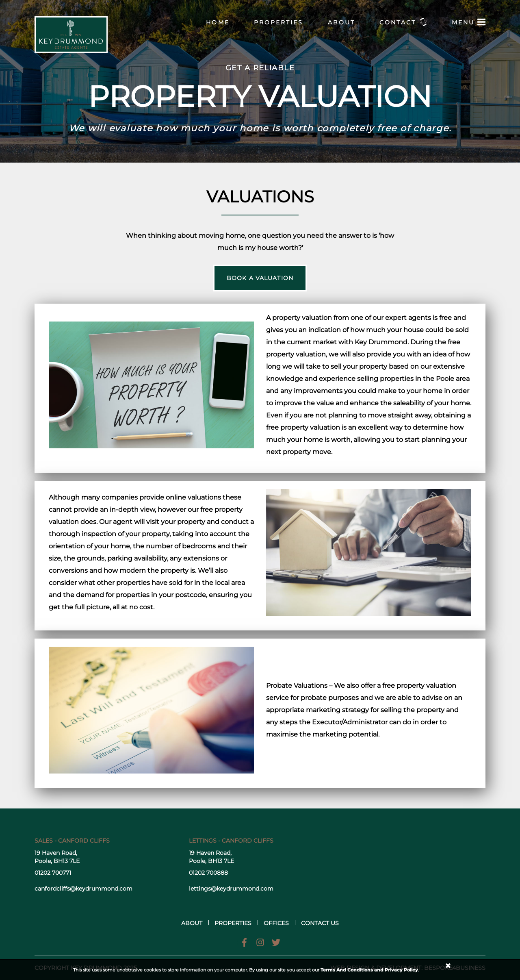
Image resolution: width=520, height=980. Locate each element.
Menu (469, 22)
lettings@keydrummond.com (231, 889)
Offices (276, 923)
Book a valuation (260, 278)
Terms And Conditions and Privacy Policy (369, 970)
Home (218, 22)
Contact (403, 22)
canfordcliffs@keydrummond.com (83, 889)
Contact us (320, 923)
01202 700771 (53, 873)
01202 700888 (208, 873)
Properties (279, 22)
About (341, 22)
